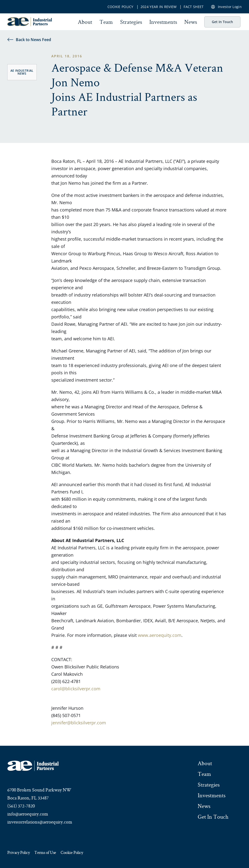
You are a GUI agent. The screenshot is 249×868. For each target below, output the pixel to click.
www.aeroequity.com (160, 635)
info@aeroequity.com (28, 814)
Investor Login (226, 6)
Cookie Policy (120, 7)
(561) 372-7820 (21, 806)
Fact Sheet (194, 7)
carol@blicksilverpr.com (76, 689)
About (85, 22)
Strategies (131, 22)
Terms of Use (45, 853)
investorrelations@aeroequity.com (40, 822)
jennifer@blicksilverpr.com (79, 723)
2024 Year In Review (159, 7)
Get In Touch (222, 22)
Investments (163, 22)
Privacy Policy (18, 853)
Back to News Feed (29, 39)
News (191, 22)
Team (106, 22)
